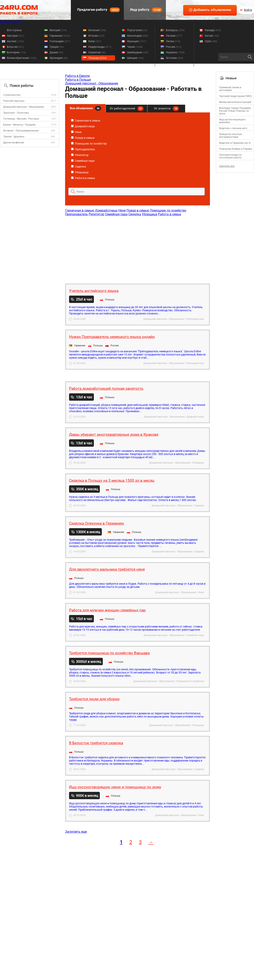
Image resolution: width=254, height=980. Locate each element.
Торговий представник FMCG (235, 96)
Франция (137, 41)
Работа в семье (83, 178)
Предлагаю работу (98, 10)
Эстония (175, 58)
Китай (212, 36)
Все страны (14, 30)
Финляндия (138, 36)
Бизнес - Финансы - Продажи (19, 125)
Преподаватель (83, 149)
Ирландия (59, 58)
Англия (15, 41)
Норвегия (97, 52)
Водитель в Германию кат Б (235, 143)
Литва (173, 41)
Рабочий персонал (14, 101)
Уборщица (80, 172)
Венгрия (58, 30)
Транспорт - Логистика (16, 113)
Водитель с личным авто (233, 128)
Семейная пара (83, 161)
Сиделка (78, 167)
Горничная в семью (86, 121)
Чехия (135, 47)
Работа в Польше (78, 80)
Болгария (16, 52)
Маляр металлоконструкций (235, 102)
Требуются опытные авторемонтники (230, 136)
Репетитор (80, 155)
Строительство (12, 95)
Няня (76, 132)
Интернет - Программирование (21, 131)
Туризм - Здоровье (14, 137)
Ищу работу (146, 10)
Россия (174, 47)
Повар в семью (83, 138)
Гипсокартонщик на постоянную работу (230, 156)
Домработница (83, 126)
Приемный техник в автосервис (230, 89)
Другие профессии (14, 143)
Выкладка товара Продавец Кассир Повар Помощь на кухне (235, 111)
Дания (56, 52)
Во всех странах (10, 21)
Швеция (135, 58)
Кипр (95, 41)
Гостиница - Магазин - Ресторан (21, 119)
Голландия (60, 41)
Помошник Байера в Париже (235, 149)
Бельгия (15, 47)
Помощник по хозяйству (89, 144)
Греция (57, 47)
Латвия (174, 36)
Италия (96, 36)
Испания (97, 30)
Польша (97, 58)
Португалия (137, 30)
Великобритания (22, 58)
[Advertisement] (137, 248)
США (211, 41)
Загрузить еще (76, 832)
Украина (175, 52)
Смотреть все (227, 166)
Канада (213, 30)
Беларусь (175, 30)
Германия (60, 36)
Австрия (16, 36)
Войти (248, 10)
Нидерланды (100, 47)
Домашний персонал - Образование (24, 107)
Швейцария (138, 52)
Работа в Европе (77, 76)
